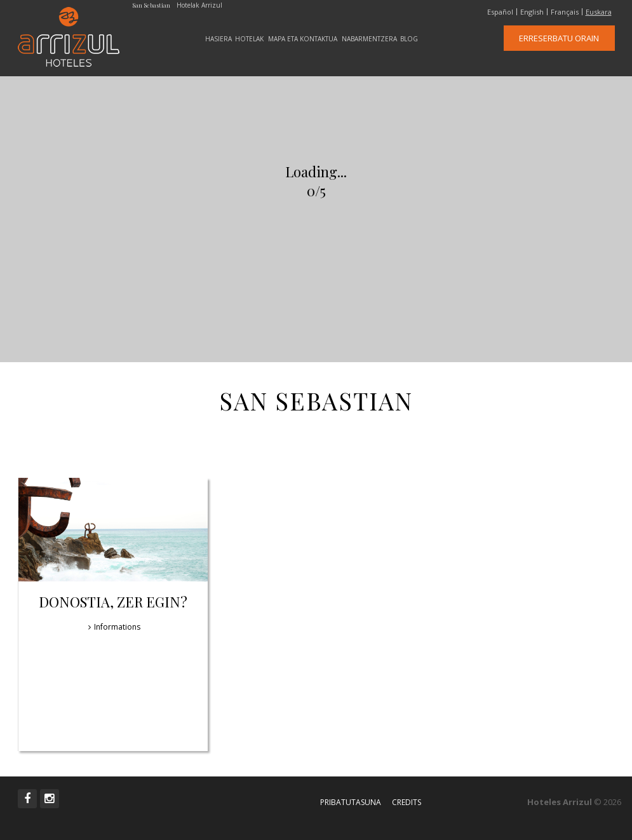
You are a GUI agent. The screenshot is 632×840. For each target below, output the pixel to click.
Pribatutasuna (351, 802)
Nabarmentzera (369, 39)
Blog (409, 39)
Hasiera (219, 39)
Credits (407, 802)
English (532, 12)
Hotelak (249, 39)
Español (500, 12)
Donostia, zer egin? (113, 602)
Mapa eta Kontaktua (303, 39)
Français (565, 12)
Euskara (599, 12)
